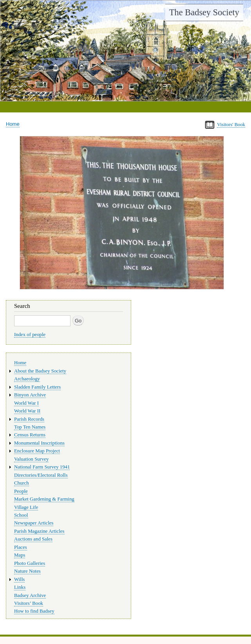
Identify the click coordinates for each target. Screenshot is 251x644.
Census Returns (30, 435)
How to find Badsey (34, 611)
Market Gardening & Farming (44, 499)
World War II (27, 411)
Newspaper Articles (34, 523)
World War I (26, 403)
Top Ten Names (30, 427)
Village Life (26, 507)
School (21, 515)
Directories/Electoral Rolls (41, 475)
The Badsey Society (204, 12)
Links (20, 587)
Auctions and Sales (33, 539)
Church (22, 483)
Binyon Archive (30, 395)
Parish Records (29, 419)
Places (21, 547)
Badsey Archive (30, 595)
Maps (20, 555)
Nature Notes (27, 571)
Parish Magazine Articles (39, 531)
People (21, 491)
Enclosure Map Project (37, 451)
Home (13, 124)
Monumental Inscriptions (39, 443)
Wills (19, 579)
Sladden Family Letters (37, 387)
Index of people (30, 335)
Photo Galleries (30, 563)
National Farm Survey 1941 (42, 467)
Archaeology (27, 379)
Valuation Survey (31, 459)
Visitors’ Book (29, 603)
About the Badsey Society (40, 371)
